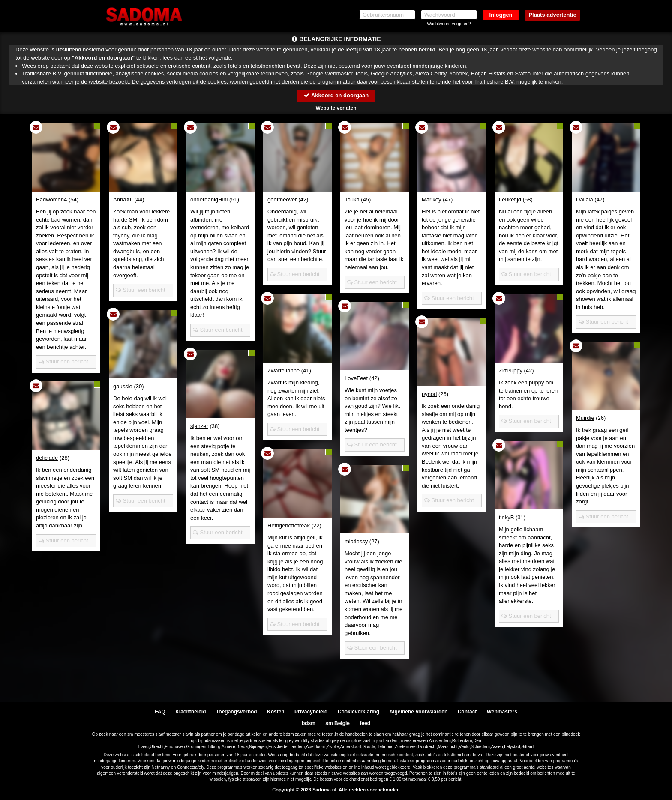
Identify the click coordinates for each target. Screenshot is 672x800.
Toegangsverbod (237, 712)
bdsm (309, 723)
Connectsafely (190, 767)
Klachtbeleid (190, 712)
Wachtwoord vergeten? (449, 24)
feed (365, 723)
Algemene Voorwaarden (418, 712)
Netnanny (161, 767)
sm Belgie (337, 723)
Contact (467, 712)
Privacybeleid (311, 712)
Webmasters (502, 712)
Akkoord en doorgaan (336, 95)
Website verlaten (336, 108)
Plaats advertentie (552, 15)
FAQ (160, 712)
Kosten (276, 712)
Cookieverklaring (358, 712)
